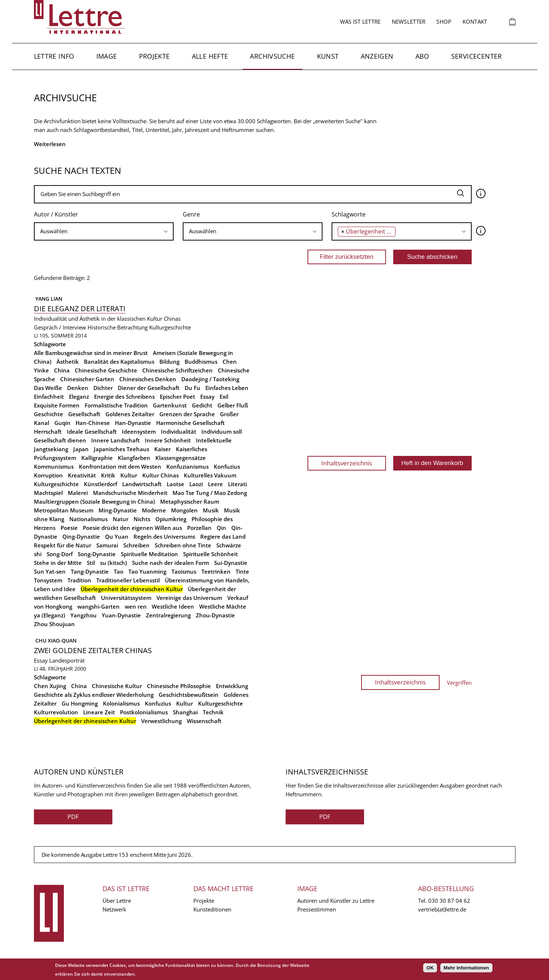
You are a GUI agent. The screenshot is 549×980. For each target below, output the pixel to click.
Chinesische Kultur (117, 686)
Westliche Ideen (173, 606)
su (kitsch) (113, 563)
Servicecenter (477, 56)
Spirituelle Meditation (149, 554)
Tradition (79, 580)
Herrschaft (48, 432)
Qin (221, 528)
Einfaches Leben (227, 388)
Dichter (103, 388)
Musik (211, 510)
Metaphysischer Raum (190, 501)
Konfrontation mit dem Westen (120, 466)
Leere (215, 484)
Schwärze (229, 545)
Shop (444, 22)
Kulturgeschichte (170, 327)
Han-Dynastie (133, 423)
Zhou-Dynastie (215, 615)
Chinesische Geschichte (106, 370)
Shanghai (185, 712)
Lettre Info (54, 56)
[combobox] (104, 231)
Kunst (328, 56)
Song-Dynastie (97, 554)
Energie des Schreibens (124, 397)
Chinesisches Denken (148, 379)
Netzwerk (114, 909)
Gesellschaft (84, 414)
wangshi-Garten (98, 606)
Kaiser (163, 449)
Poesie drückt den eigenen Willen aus (132, 528)
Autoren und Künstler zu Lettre (336, 901)
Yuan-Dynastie (121, 615)
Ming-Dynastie (118, 510)
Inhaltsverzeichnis (347, 463)
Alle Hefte (210, 56)
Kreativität (82, 475)
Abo (422, 56)
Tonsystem (48, 580)
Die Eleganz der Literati (80, 309)
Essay (207, 397)
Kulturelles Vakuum (210, 475)
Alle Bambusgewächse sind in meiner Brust (91, 353)
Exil (224, 397)
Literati (237, 484)
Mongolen (184, 510)
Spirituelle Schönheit (210, 554)
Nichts (142, 519)
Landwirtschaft (142, 484)
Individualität (179, 432)
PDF (73, 817)
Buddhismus (201, 362)
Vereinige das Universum (189, 598)
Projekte (154, 56)
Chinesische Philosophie (179, 686)
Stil (91, 563)
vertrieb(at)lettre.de (442, 909)
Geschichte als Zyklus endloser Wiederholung (94, 695)
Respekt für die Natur (63, 545)
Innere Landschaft (115, 440)
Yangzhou (84, 615)
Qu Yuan (117, 536)
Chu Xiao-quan (55, 641)
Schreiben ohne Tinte (183, 545)
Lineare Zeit (99, 712)
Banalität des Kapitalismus (119, 362)
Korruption (48, 475)
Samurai (107, 545)
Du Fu (192, 388)
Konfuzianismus (187, 466)
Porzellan (199, 528)
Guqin (62, 423)
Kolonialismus (121, 703)
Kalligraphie (97, 458)
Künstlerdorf (100, 484)
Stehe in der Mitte (58, 563)
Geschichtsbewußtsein (189, 695)
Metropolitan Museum (64, 510)
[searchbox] (104, 231)
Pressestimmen (317, 909)
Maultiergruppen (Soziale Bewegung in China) (94, 501)
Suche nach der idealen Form (171, 563)
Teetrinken (216, 571)
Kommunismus (54, 466)
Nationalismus (88, 519)
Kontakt (475, 22)
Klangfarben (134, 458)
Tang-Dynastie (90, 571)
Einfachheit (49, 397)
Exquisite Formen (57, 405)
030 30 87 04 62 (449, 901)
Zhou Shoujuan (54, 624)
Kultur (129, 475)
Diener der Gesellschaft (149, 388)
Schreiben (136, 545)
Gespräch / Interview (60, 327)
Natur (121, 519)
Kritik (108, 475)
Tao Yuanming (147, 571)
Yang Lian (48, 299)
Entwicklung (232, 686)
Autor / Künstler (56, 214)
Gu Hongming (80, 703)
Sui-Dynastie (231, 563)
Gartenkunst (170, 405)
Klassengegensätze (181, 458)
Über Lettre (117, 901)
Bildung (169, 362)
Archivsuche (272, 56)
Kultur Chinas (161, 475)
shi (38, 554)
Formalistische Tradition (116, 405)
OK (430, 968)
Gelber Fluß (233, 405)
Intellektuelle (214, 440)
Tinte (242, 571)
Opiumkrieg (171, 519)
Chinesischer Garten (87, 379)
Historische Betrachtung (118, 327)
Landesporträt (67, 660)
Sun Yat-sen (50, 571)
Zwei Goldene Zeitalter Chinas (93, 650)
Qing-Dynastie (81, 536)
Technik (213, 712)
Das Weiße (48, 388)
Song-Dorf (60, 554)
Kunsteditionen (212, 909)
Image (107, 56)
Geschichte (49, 414)
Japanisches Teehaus (121, 449)
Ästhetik (68, 362)
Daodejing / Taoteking (210, 379)
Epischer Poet (177, 397)
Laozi (196, 484)
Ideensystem (139, 432)
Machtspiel (48, 493)
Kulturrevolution (56, 712)
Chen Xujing (50, 686)
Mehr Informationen (466, 968)
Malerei (78, 493)
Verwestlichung (161, 721)
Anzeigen (377, 56)
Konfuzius (227, 466)
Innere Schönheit (168, 440)
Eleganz (79, 397)
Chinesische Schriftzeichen (177, 370)
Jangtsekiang (51, 449)
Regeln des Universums (164, 536)
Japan (81, 449)
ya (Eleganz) (50, 615)
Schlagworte (349, 214)
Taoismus (184, 571)
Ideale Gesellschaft (92, 432)
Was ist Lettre (360, 22)
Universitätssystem (126, 598)
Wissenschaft (204, 721)
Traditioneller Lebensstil (128, 580)
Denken (78, 388)
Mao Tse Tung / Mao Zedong (210, 493)
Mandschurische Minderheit (130, 493)
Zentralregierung (168, 615)
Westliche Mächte (223, 606)
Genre (191, 214)
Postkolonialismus (144, 712)
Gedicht (202, 405)
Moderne (154, 510)
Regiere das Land (223, 536)
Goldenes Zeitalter (130, 414)
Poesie (69, 528)
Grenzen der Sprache (187, 414)
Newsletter (409, 22)
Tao (119, 571)
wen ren (136, 606)
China (62, 370)
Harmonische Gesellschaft (190, 423)
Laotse (175, 484)
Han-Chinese (93, 423)
